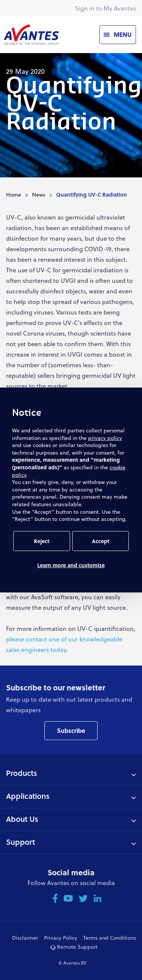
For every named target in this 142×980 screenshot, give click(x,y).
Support (21, 842)
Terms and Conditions (110, 938)
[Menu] (118, 35)
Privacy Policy (61, 938)
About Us (22, 819)
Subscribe (71, 730)
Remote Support (74, 947)
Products (21, 773)
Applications (28, 796)
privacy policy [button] (105, 438)
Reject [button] (42, 541)
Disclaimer (25, 938)
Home (14, 195)
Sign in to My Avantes (105, 8)
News (39, 195)
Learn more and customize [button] (71, 565)
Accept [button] (101, 541)
